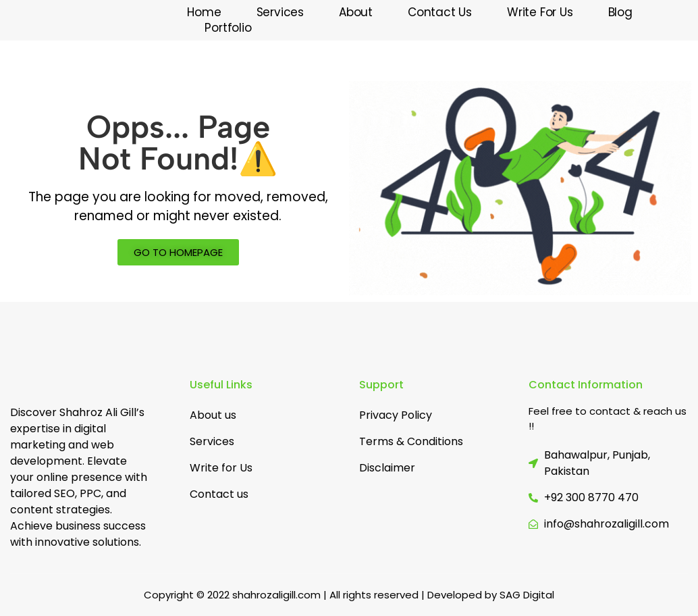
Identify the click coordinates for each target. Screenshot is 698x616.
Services (280, 12)
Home (204, 12)
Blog (620, 12)
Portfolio (228, 28)
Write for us (540, 12)
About (356, 12)
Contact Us (440, 12)
